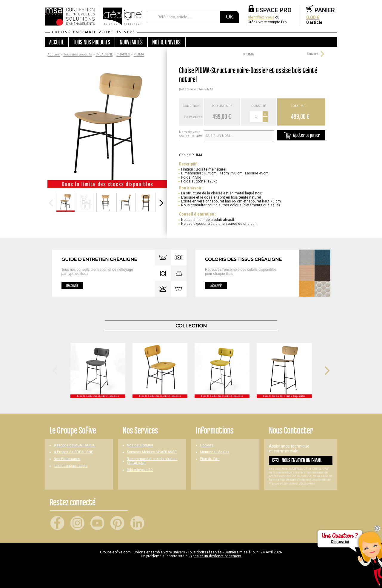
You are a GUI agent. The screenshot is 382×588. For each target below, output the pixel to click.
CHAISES (123, 55)
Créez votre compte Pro (267, 22)
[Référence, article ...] (183, 17)
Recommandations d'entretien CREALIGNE (152, 461)
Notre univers (166, 42)
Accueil (56, 42)
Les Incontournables (71, 466)
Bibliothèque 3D (140, 470)
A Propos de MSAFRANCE (74, 445)
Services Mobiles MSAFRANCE (152, 452)
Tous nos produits (78, 55)
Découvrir (72, 285)
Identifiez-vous (261, 17)
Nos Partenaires (67, 459)
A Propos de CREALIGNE (73, 452)
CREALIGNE (104, 55)
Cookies (207, 445)
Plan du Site (210, 459)
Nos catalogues (140, 445)
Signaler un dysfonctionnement (215, 556)
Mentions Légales (215, 452)
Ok (229, 17)
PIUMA (139, 55)
